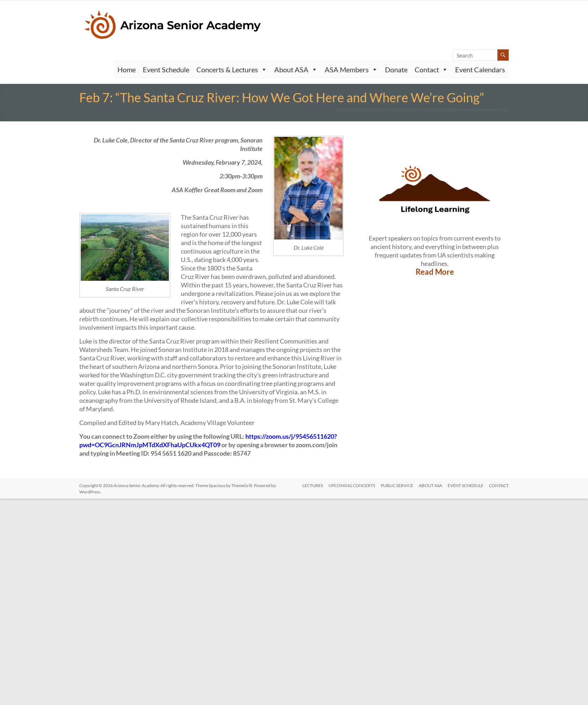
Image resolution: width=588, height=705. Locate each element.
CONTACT (499, 485)
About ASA (296, 69)
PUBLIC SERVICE (397, 485)
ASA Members (351, 69)
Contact (431, 69)
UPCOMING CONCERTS (352, 485)
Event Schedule (166, 69)
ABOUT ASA (430, 485)
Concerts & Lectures (232, 69)
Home (127, 69)
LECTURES (313, 485)
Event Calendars (480, 69)
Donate (396, 69)
